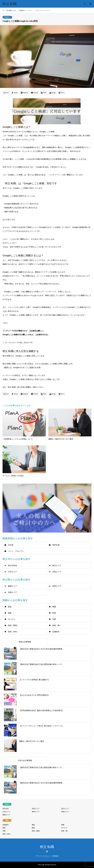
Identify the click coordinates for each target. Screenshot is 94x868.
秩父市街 (6, 809)
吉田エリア (57, 572)
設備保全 (56, 632)
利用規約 (56, 856)
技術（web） (13, 632)
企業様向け (7, 17)
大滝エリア (12, 572)
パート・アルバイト (16, 551)
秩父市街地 (12, 565)
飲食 (54, 613)
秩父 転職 (47, 847)
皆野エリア (57, 586)
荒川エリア (57, 565)
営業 (54, 619)
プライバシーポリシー (43, 856)
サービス (12, 619)
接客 (10, 613)
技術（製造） (13, 625)
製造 (10, 607)
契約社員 (56, 545)
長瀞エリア (12, 592)
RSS (47, 851)
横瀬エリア (12, 586)
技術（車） (57, 625)
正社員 (11, 545)
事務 (54, 607)
